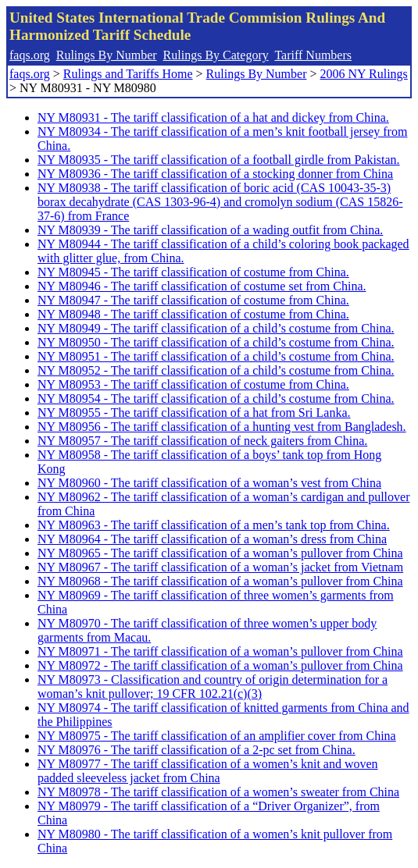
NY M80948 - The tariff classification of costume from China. (193, 314)
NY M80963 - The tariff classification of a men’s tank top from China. (214, 525)
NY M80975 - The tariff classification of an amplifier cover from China (217, 736)
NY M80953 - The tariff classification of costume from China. (193, 384)
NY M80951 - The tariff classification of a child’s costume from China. (216, 356)
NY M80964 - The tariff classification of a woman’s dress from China (212, 539)
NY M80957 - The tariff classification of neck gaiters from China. (202, 441)
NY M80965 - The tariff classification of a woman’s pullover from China (220, 553)
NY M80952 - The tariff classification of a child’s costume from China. (216, 370)
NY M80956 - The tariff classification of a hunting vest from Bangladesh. (222, 427)
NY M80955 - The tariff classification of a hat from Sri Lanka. (194, 413)
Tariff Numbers (313, 55)
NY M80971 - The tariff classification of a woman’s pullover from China (220, 651)
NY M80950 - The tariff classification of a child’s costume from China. (216, 342)
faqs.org (30, 55)
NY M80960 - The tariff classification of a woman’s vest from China (209, 483)
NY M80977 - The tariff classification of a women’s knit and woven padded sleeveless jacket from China (208, 771)
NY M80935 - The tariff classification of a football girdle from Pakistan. (219, 160)
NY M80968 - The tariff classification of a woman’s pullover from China (220, 581)
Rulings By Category (216, 55)
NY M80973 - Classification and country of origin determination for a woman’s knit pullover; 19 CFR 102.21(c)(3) (213, 687)
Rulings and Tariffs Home (128, 74)
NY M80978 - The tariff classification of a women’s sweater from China (218, 792)
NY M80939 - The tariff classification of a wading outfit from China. (210, 230)
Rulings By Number (107, 55)
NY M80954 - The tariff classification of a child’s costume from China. (216, 398)
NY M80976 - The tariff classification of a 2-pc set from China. (196, 750)
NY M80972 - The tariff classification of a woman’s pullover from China (220, 665)
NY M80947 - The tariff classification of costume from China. (193, 300)
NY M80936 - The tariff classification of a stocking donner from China (215, 174)
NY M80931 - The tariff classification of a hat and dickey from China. (213, 117)
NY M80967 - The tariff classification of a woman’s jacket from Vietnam (220, 567)
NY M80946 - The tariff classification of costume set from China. (202, 286)
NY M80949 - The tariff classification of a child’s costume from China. (216, 328)
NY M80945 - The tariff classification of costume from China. (193, 272)
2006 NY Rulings (364, 74)
